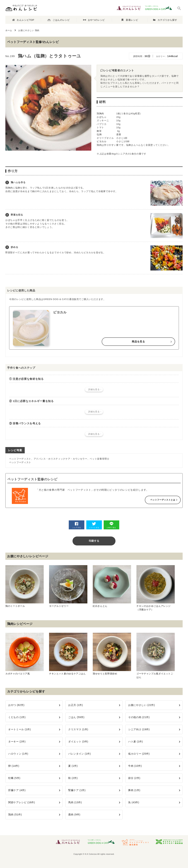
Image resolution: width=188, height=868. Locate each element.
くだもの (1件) (17, 717)
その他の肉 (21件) (139, 717)
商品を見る (138, 342)
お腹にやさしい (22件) (142, 705)
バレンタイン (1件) (79, 754)
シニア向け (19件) (139, 729)
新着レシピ (130, 20)
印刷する (94, 541)
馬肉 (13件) (75, 802)
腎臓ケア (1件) (77, 790)
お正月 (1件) (76, 705)
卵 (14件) (14, 766)
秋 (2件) (73, 778)
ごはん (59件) (76, 717)
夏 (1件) (73, 766)
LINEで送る (111, 525)
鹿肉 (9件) (74, 815)
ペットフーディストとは (163, 500)
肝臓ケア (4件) (17, 790)
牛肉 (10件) (135, 766)
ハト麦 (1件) (136, 742)
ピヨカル (102, 141)
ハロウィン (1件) (18, 754)
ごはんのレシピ (59, 20)
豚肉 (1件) (134, 790)
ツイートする (94, 525)
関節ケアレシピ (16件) (22, 802)
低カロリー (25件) (139, 754)
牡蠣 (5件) (14, 778)
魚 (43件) (134, 802)
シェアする (77, 525)
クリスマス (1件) (78, 729)
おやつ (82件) (16, 705)
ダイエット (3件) (78, 742)
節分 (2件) (134, 778)
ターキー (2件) (17, 742)
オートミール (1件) (20, 729)
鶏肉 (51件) (15, 815)
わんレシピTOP (23, 20)
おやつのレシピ (94, 20)
